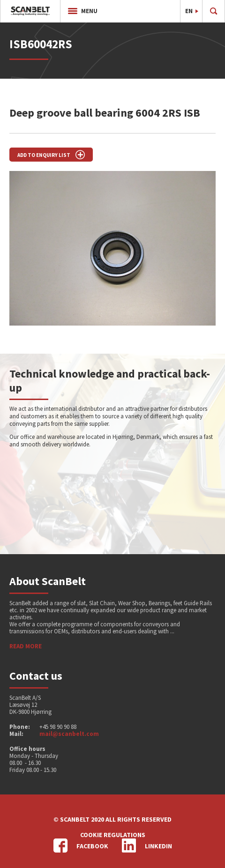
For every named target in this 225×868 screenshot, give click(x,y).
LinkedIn (147, 846)
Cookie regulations (113, 835)
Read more (26, 646)
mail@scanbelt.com (69, 734)
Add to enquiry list (51, 155)
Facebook (81, 846)
